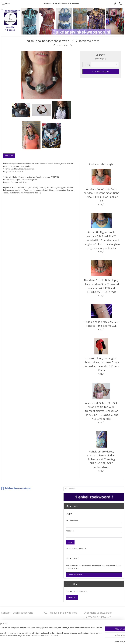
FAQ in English (51, 628)
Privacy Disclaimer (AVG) (15, 628)
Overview (9, 156)
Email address (72, 521)
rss (70, 639)
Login (70, 542)
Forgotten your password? (76, 548)
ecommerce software (80, 639)
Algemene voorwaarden (98, 613)
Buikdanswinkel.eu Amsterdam (16, 488)
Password (70, 531)
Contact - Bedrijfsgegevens (17, 613)
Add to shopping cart (101, 72)
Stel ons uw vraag (12, 624)
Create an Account (75, 575)
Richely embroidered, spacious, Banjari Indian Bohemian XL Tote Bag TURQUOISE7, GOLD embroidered (101, 459)
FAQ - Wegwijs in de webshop (60, 613)
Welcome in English (54, 624)
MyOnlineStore (105, 639)
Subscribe (72, 597)
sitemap (64, 639)
